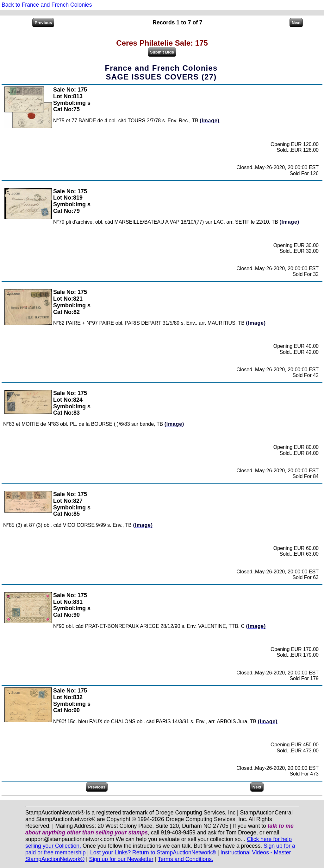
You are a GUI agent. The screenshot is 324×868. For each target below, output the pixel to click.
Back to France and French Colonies (47, 5)
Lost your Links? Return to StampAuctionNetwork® (153, 852)
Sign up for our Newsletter (121, 859)
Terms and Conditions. (186, 859)
